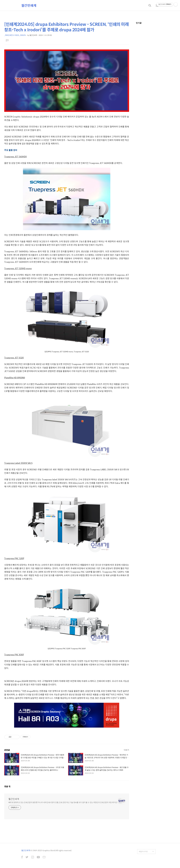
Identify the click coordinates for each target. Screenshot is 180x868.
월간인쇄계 (29, 5)
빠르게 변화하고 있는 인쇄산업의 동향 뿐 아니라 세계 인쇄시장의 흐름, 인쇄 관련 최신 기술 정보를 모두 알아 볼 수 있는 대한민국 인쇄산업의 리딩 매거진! (63, 802)
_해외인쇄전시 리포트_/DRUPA (15, 35)
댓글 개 (7, 786)
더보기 (126, 750)
